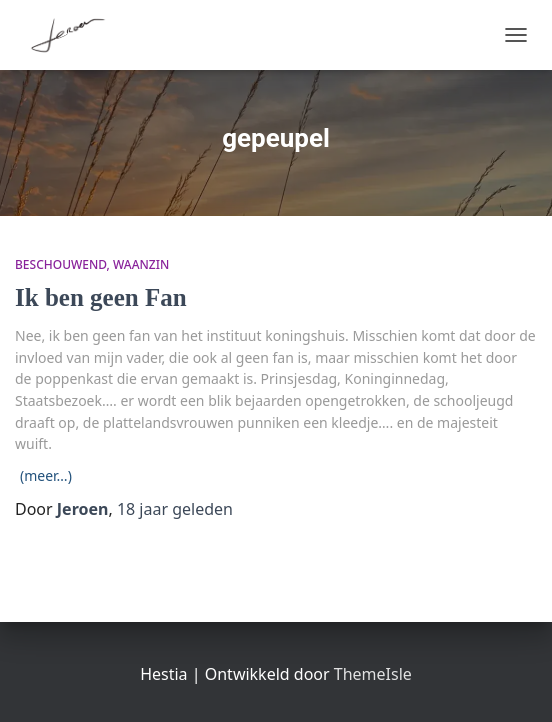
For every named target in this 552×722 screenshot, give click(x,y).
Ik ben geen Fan (101, 297)
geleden (175, 509)
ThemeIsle (373, 674)
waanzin (141, 264)
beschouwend (61, 264)
